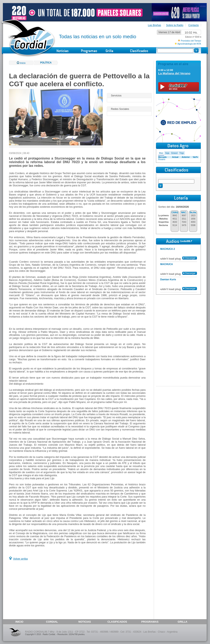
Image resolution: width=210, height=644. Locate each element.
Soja (167, 153)
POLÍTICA (46, 63)
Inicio (21, 63)
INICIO (19, 622)
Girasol (174, 153)
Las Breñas (154, 25)
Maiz (161, 153)
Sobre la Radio (175, 25)
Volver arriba (20, 559)
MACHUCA (167, 264)
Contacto (194, 25)
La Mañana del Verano (174, 73)
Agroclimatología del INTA (189, 44)
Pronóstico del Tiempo (191, 41)
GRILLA (182, 622)
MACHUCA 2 (168, 249)
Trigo (182, 153)
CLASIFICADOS (117, 622)
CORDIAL (52, 622)
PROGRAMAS (150, 622)
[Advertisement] (43, 590)
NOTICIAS (85, 622)
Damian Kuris (168, 279)
